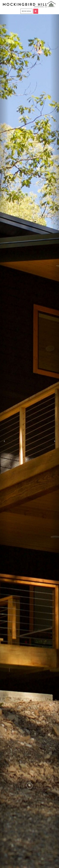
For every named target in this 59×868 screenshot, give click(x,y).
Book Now (26, 11)
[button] (4, 441)
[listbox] (29, 441)
